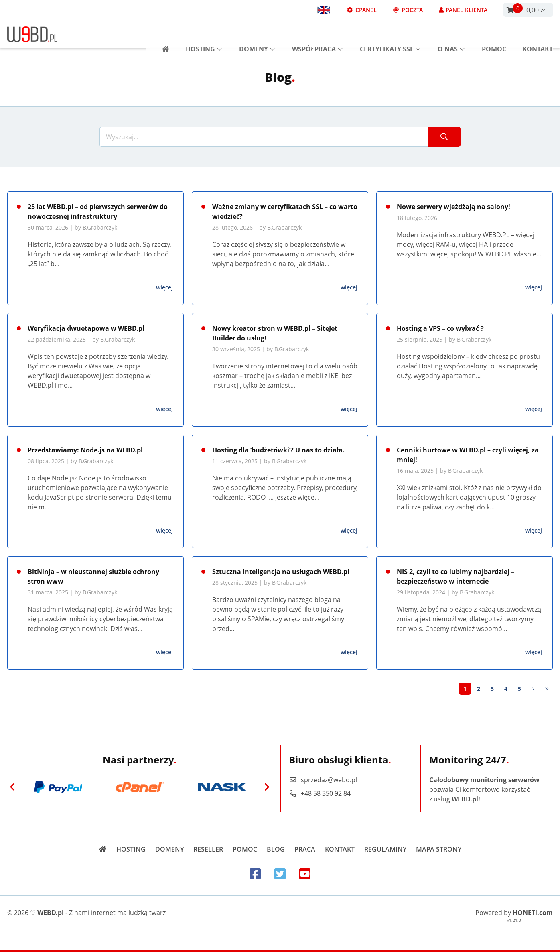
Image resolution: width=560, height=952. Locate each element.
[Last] (547, 689)
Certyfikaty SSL (390, 34)
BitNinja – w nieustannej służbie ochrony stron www (93, 576)
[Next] (533, 689)
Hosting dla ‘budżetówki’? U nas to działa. (278, 450)
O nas (451, 34)
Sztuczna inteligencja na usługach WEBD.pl (281, 572)
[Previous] (12, 787)
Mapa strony (439, 849)
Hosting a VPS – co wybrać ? (440, 328)
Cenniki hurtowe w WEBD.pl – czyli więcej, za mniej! (468, 455)
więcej (164, 287)
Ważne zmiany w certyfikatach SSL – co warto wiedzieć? (285, 212)
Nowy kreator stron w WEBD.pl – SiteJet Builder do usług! (275, 333)
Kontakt (538, 34)
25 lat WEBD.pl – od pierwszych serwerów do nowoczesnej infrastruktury (98, 212)
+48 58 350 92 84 (320, 793)
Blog (276, 849)
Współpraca (317, 34)
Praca (305, 849)
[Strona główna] (163, 34)
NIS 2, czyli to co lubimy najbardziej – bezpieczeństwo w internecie (456, 576)
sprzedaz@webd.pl (323, 780)
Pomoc (494, 34)
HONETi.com (533, 913)
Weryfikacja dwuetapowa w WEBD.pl (86, 328)
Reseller (208, 849)
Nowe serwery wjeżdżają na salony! (453, 207)
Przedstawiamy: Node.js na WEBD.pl (85, 450)
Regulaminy (385, 849)
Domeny (257, 34)
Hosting (204, 34)
